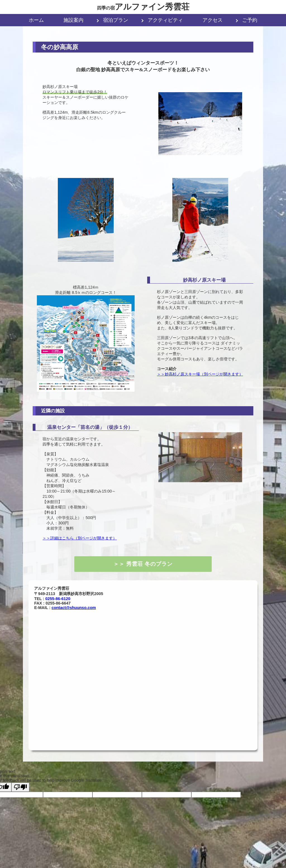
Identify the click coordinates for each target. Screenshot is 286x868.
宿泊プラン (116, 20)
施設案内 (73, 20)
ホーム (36, 20)
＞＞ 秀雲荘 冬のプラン (143, 564)
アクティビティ (165, 20)
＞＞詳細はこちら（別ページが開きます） (80, 538)
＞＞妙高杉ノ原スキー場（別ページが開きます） (200, 374)
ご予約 (250, 20)
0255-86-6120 (58, 599)
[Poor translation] (20, 787)
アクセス (213, 20)
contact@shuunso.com (74, 608)
